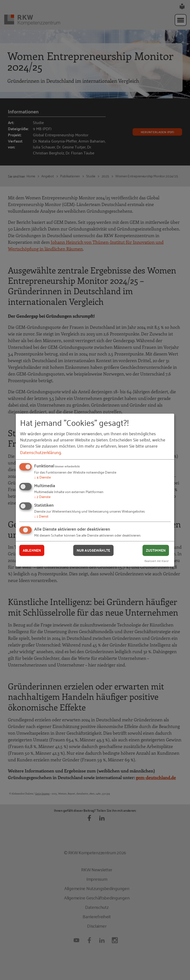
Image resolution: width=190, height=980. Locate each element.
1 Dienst (41, 516)
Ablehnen (32, 550)
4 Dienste (42, 477)
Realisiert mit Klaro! (157, 561)
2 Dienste (42, 496)
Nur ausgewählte (93, 550)
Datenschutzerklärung (40, 452)
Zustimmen (156, 550)
